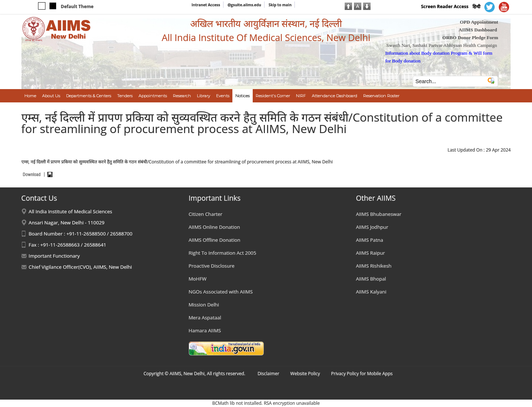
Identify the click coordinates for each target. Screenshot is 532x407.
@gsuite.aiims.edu (244, 5)
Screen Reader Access (445, 6)
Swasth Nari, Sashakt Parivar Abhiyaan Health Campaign (442, 45)
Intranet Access (206, 5)
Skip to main (280, 5)
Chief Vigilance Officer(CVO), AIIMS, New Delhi (81, 267)
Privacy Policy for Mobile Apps (362, 374)
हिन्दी (476, 6)
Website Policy (305, 374)
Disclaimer (268, 374)
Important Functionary (54, 256)
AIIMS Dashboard (478, 30)
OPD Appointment (479, 22)
